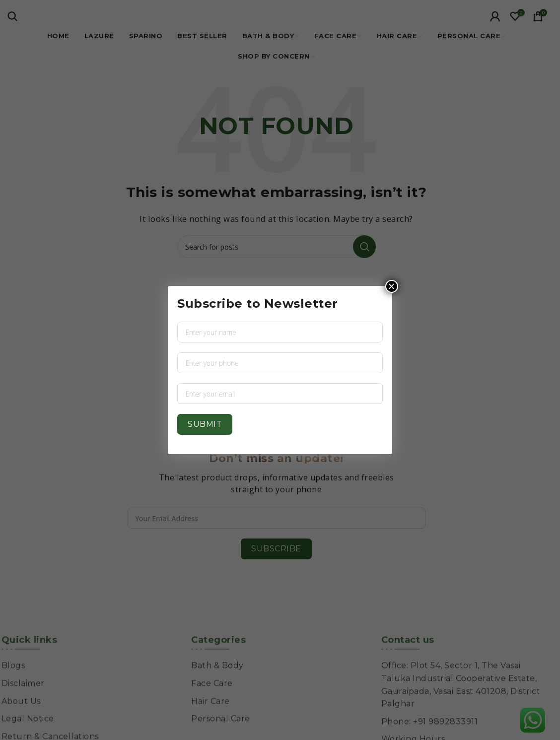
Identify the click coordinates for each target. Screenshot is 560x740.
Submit (205, 424)
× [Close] (392, 286)
